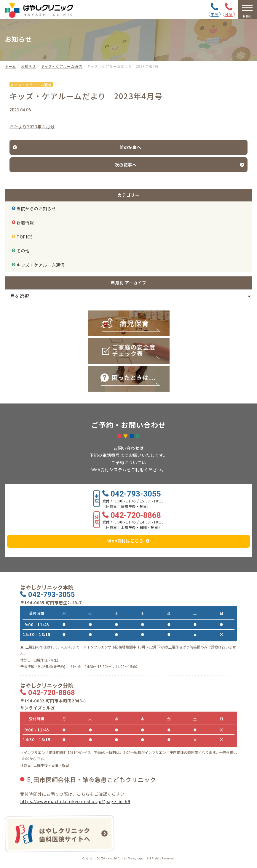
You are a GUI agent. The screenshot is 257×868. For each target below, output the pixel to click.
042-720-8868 (136, 515)
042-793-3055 (136, 494)
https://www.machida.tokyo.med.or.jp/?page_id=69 (75, 801)
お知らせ (28, 66)
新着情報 (25, 222)
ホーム (10, 66)
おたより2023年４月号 (32, 126)
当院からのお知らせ (36, 209)
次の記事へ (126, 165)
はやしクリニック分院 (47, 685)
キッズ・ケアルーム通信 (61, 66)
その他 (23, 251)
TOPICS (25, 237)
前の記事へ (130, 147)
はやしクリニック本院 (47, 587)
